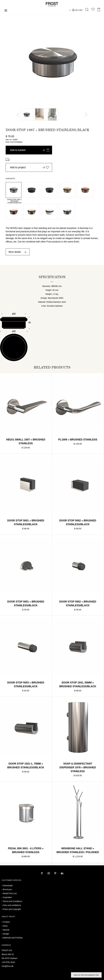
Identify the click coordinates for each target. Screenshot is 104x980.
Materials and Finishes (13, 938)
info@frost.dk (8, 966)
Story (5, 926)
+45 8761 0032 (8, 962)
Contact (6, 922)
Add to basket (30, 150)
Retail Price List (10, 893)
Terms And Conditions (12, 901)
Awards (6, 930)
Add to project (30, 167)
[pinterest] (56, 874)
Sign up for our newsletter (86, 975)
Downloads (8, 886)
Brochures (7, 889)
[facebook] (42, 874)
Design (6, 934)
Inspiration (8, 897)
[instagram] (49, 874)
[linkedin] (62, 874)
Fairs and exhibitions (12, 905)
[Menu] (6, 11)
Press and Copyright (12, 909)
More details (15, 252)
